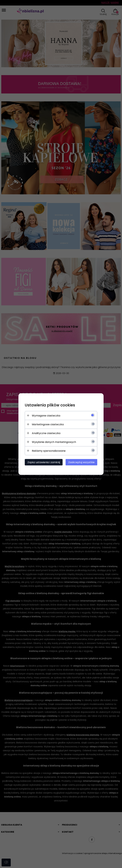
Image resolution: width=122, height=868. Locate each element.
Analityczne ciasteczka (46, 433)
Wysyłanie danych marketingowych (54, 442)
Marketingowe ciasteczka (48, 424)
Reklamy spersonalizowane (49, 451)
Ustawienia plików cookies (50, 405)
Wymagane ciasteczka (46, 415)
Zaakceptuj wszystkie (81, 462)
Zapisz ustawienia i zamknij (44, 462)
